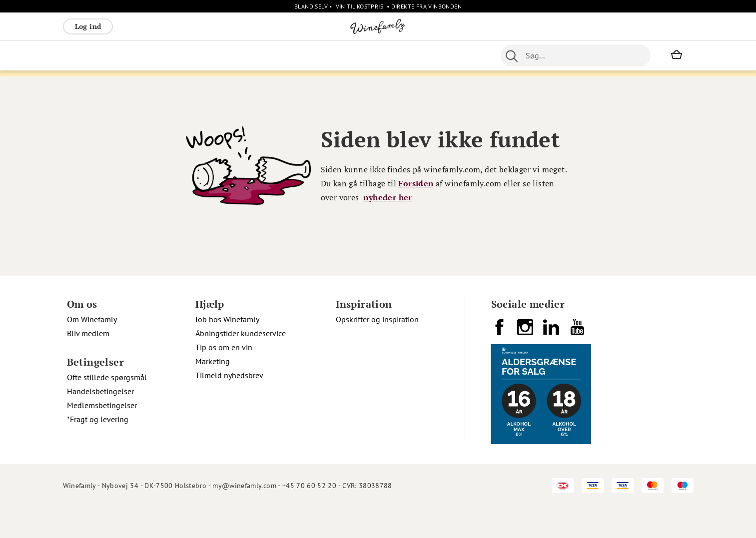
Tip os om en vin (224, 378)
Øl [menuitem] (346, 55)
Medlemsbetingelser (102, 436)
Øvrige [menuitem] (284, 55)
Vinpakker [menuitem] (211, 55)
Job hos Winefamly (227, 350)
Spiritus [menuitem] (250, 55)
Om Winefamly (92, 350)
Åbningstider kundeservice (241, 364)
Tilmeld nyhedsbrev (229, 406)
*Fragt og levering (98, 450)
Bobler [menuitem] (173, 55)
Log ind (88, 26)
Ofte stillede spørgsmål (107, 408)
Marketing (213, 392)
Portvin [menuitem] (371, 55)
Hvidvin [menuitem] (114, 55)
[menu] (262, 55)
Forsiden (416, 214)
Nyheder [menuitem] (319, 55)
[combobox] (576, 55)
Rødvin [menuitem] (79, 55)
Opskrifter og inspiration (377, 350)
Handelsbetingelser (100, 422)
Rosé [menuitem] (145, 55)
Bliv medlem (88, 364)
